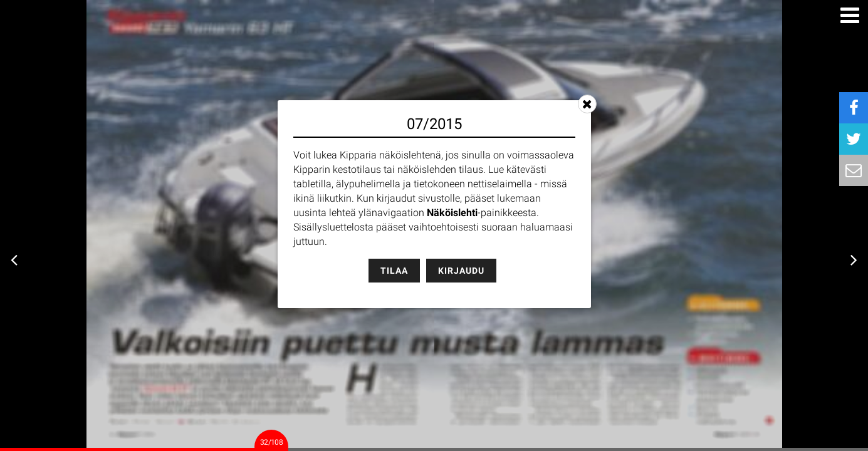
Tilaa (394, 271)
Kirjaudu (461, 271)
